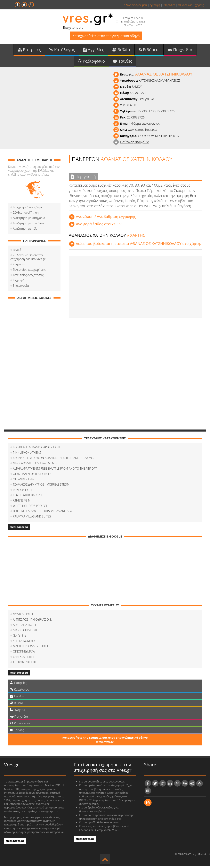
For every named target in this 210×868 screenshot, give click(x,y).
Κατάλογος (62, 51)
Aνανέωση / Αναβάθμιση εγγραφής (106, 219)
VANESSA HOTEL (24, 659)
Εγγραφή (19, 282)
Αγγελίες (94, 51)
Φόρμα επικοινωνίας (146, 125)
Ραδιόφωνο (91, 63)
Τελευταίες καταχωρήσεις (29, 271)
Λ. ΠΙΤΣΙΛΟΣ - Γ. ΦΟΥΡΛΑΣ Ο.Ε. (32, 621)
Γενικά (17, 252)
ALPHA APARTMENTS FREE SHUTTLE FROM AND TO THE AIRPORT (55, 470)
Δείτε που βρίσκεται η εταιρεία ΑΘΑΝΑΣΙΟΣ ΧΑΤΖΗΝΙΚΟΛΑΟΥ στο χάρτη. (138, 245)
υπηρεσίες (169, 5)
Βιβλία (121, 51)
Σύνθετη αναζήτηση (26, 214)
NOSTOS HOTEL (23, 616)
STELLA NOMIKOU (25, 643)
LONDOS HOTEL (23, 492)
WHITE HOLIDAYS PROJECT (30, 508)
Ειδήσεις (149, 51)
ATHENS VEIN (22, 502)
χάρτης (200, 5)
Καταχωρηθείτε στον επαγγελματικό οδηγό (106, 36)
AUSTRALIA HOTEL (25, 627)
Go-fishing (19, 637)
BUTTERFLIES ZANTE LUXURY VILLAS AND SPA (42, 513)
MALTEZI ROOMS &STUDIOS (31, 648)
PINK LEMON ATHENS (27, 454)
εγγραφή (155, 5)
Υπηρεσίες (19, 266)
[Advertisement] (135, 289)
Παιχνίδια (180, 51)
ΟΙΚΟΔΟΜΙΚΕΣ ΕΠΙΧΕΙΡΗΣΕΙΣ (160, 138)
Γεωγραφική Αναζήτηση (28, 209)
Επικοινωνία (21, 287)
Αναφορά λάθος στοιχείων (99, 226)
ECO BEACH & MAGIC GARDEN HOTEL (37, 449)
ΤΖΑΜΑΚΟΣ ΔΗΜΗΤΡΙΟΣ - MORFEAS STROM (41, 486)
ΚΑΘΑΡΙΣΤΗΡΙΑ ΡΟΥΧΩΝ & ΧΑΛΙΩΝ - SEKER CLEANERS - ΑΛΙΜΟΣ (54, 460)
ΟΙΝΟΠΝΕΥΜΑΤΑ (24, 653)
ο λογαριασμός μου (135, 5)
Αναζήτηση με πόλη (26, 230)
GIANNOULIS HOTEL (26, 632)
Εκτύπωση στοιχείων (134, 144)
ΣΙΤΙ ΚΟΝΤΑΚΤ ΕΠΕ (25, 664)
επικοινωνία (185, 5)
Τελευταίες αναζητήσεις (28, 277)
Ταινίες (123, 63)
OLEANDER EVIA (23, 481)
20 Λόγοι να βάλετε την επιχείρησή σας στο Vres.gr (34, 259)
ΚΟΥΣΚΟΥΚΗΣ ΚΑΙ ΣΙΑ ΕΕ (29, 497)
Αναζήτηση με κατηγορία (29, 220)
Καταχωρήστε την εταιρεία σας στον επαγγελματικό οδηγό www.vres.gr (105, 741)
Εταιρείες (29, 51)
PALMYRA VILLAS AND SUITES (32, 518)
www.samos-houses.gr (143, 131)
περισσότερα (19, 529)
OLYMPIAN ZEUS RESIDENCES (32, 476)
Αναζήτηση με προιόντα (28, 225)
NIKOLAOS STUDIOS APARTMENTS (35, 465)
